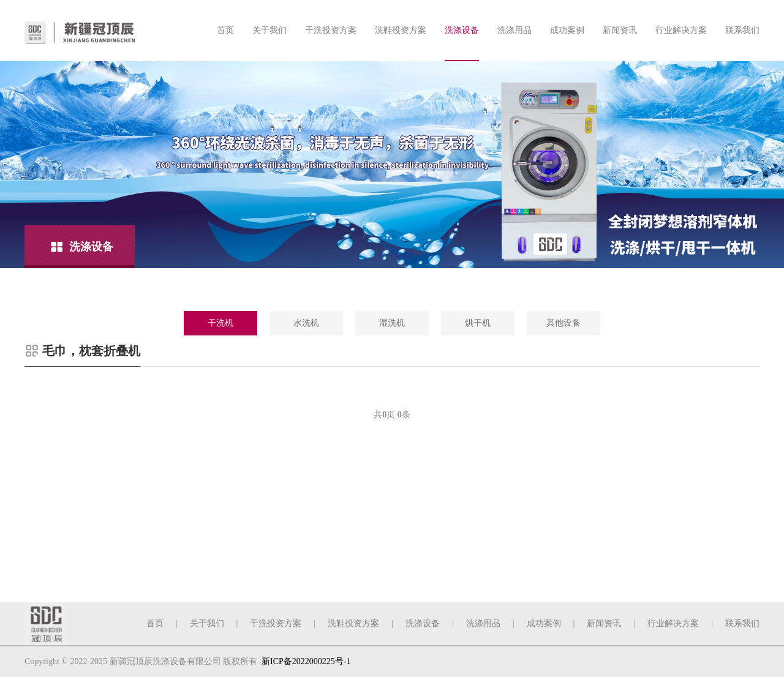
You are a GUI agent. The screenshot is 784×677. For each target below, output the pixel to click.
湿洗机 (392, 323)
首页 (225, 30)
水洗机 (306, 323)
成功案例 (567, 30)
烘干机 (478, 323)
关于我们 (269, 30)
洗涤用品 (514, 30)
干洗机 (221, 323)
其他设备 (563, 323)
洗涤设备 (462, 30)
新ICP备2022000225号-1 (306, 661)
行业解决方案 (681, 30)
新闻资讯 (620, 30)
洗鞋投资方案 (401, 30)
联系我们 (742, 30)
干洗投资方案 (331, 30)
